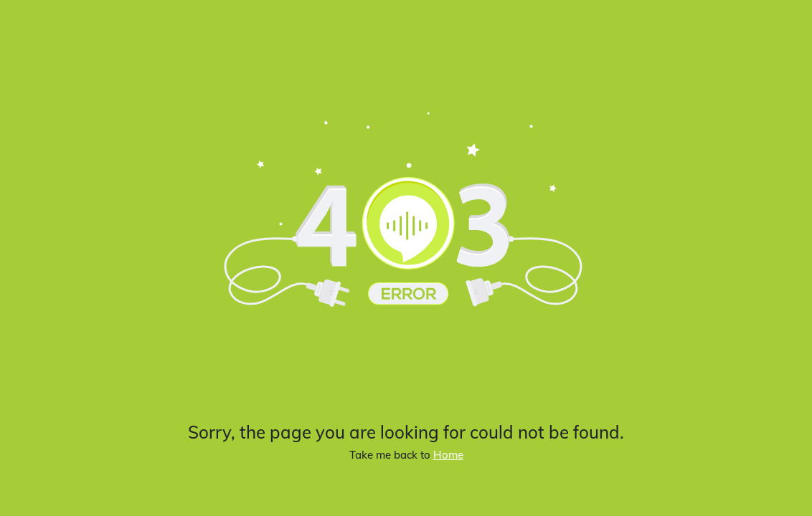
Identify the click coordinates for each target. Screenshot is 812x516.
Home (448, 455)
